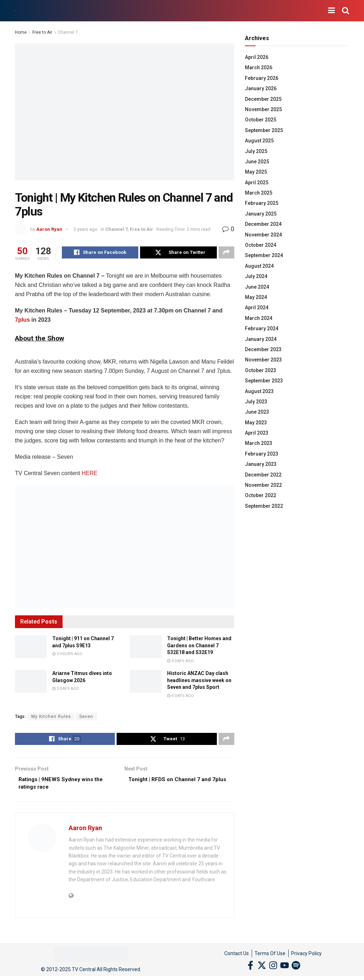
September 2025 (264, 130)
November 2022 (263, 485)
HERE (90, 474)
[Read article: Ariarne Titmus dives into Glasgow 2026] (31, 682)
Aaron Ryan (49, 229)
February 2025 (262, 203)
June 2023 (257, 412)
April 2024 (257, 307)
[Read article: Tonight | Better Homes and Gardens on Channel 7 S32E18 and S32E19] (146, 648)
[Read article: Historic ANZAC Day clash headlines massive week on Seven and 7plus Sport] (146, 682)
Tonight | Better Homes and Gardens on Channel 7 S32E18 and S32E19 (199, 646)
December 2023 (263, 349)
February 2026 (262, 78)
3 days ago (180, 662)
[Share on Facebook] (100, 253)
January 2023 (261, 464)
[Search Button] (346, 11)
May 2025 (256, 172)
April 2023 (257, 433)
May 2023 (256, 423)
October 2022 (261, 495)
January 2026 (261, 88)
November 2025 (263, 109)
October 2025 (261, 120)
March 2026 (259, 67)
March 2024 (259, 318)
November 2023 (263, 360)
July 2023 (256, 402)
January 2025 (261, 214)
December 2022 (263, 475)
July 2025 (256, 151)
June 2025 (257, 162)
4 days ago (180, 697)
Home (21, 32)
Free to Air (42, 32)
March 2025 (259, 193)
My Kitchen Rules (51, 718)
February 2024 (262, 328)
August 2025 (259, 141)
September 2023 (264, 381)
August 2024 (259, 266)
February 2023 (262, 454)
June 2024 (257, 287)
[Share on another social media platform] (226, 253)
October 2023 (261, 370)
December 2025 (263, 99)
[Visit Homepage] (15, 11)
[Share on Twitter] (178, 253)
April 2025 (257, 183)
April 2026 (257, 57)
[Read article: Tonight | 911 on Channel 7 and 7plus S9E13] (31, 648)
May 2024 (256, 297)
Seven (86, 718)
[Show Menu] (331, 11)
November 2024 (263, 235)
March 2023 (259, 443)
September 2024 (264, 255)
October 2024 (261, 245)
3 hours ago (67, 655)
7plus (22, 321)
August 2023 (259, 391)
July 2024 (256, 276)
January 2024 (261, 339)
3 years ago (85, 229)
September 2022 (264, 506)
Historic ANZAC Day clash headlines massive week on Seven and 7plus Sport (199, 681)
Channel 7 (68, 32)
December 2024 (263, 224)
